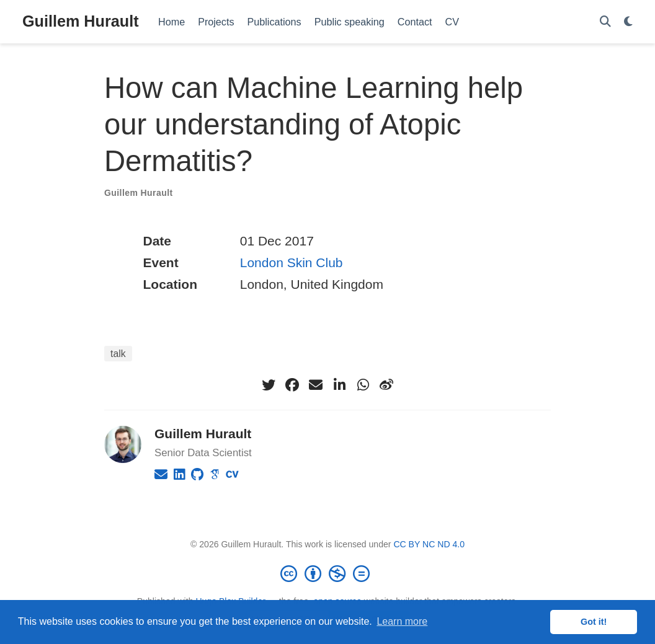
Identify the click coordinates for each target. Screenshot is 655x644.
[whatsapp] (363, 385)
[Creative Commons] (327, 573)
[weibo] (386, 385)
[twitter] (269, 385)
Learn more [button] (402, 621)
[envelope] (316, 385)
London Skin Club (292, 262)
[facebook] (292, 385)
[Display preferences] (628, 22)
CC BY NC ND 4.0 (429, 544)
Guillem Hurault (81, 21)
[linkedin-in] (339, 385)
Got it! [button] (594, 622)
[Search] (605, 22)
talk (118, 354)
